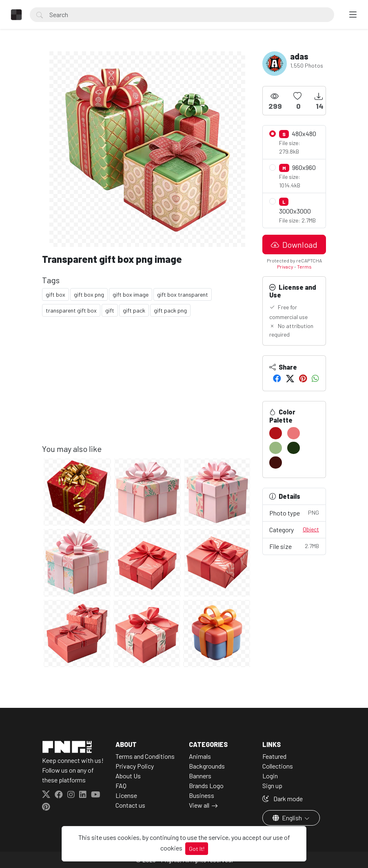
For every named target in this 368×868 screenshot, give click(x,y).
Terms (304, 267)
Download (294, 245)
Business (202, 795)
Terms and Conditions (145, 756)
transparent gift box (71, 310)
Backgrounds (207, 766)
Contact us (130, 805)
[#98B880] (276, 448)
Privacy (285, 267)
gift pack (134, 310)
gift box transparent (183, 294)
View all (199, 805)
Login (270, 776)
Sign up (272, 785)
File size (294, 546)
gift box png (89, 294)
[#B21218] (276, 433)
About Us (128, 776)
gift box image (131, 294)
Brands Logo (206, 785)
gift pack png (170, 310)
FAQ (121, 785)
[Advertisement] (147, 387)
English (288, 818)
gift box (55, 294)
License (126, 795)
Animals (200, 756)
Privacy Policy (135, 766)
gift (110, 310)
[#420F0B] (276, 463)
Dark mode (283, 799)
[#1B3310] (294, 448)
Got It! (197, 849)
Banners (200, 776)
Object (311, 529)
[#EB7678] (294, 433)
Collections (278, 766)
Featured (274, 756)
